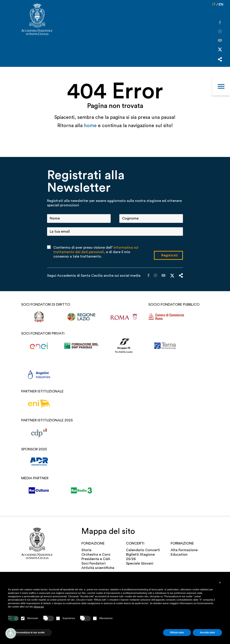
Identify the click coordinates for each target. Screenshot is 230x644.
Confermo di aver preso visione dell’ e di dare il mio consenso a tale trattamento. (96, 252)
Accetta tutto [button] (207, 632)
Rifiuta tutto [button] (177, 632)
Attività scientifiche (98, 568)
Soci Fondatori (93, 563)
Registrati (170, 255)
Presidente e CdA (96, 559)
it (214, 4)
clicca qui (39, 607)
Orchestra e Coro (96, 555)
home (91, 126)
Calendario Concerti (143, 550)
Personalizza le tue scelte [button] (30, 632)
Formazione (182, 543)
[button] (220, 583)
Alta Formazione (184, 550)
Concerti (135, 543)
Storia (86, 550)
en (221, 4)
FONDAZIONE (93, 543)
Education (179, 555)
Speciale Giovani (140, 563)
